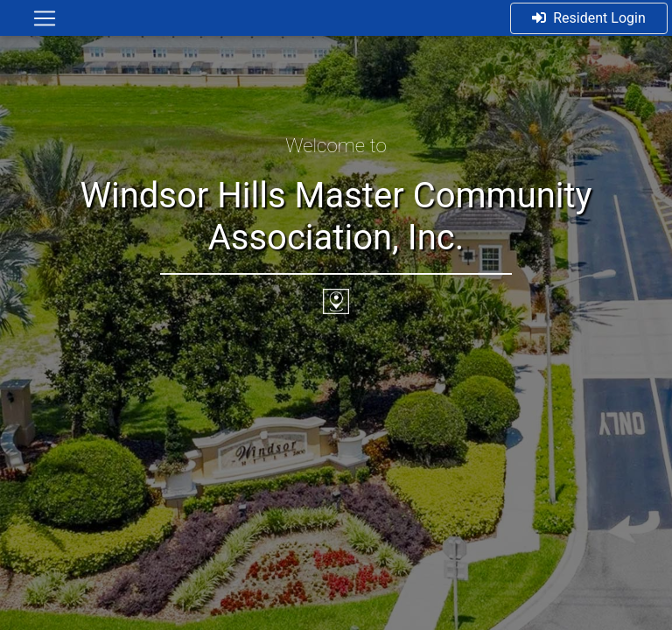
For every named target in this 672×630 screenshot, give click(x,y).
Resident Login (589, 18)
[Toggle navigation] (45, 18)
